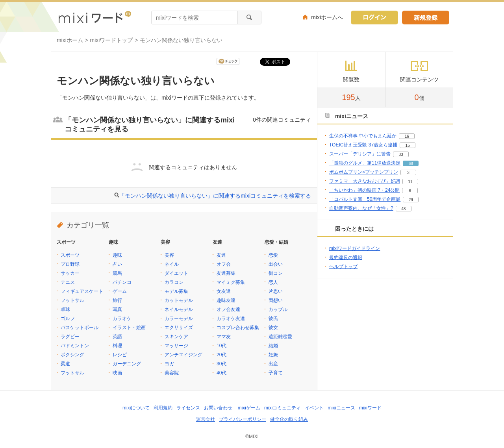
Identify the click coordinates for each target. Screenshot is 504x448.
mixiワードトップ (112, 40)
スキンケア (176, 337)
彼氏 (273, 318)
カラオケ (122, 318)
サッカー (70, 273)
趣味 (117, 255)
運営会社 (206, 419)
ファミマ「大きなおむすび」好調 (365, 181)
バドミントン (75, 346)
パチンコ (122, 282)
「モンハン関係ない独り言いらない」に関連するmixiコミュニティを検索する (215, 196)
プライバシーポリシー (243, 419)
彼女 (273, 328)
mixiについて (136, 408)
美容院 (172, 373)
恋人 (273, 282)
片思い (276, 291)
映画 (117, 373)
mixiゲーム (249, 408)
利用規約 (163, 408)
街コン (276, 273)
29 (411, 200)
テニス (68, 282)
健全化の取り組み (289, 419)
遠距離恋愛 (280, 337)
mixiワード (370, 408)
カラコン (174, 282)
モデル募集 (176, 291)
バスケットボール (80, 328)
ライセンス (188, 408)
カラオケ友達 (231, 318)
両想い (276, 300)
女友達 (224, 291)
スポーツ (70, 255)
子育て (276, 373)
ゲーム (120, 291)
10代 (221, 346)
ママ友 (224, 337)
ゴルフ (68, 318)
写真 (117, 309)
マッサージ (176, 346)
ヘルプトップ (343, 267)
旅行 (117, 300)
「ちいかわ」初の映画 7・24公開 (364, 190)
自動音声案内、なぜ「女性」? (361, 208)
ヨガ (169, 364)
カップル (278, 309)
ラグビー (70, 337)
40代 (221, 373)
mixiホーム (70, 40)
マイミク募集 (231, 282)
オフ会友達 (228, 309)
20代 (221, 355)
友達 (221, 255)
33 (401, 155)
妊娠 (273, 355)
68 (411, 164)
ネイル (172, 264)
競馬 (117, 273)
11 (410, 182)
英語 (117, 337)
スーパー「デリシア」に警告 (360, 154)
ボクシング (72, 355)
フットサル (72, 300)
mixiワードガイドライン (355, 248)
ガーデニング (127, 364)
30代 (221, 364)
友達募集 (226, 273)
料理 (117, 346)
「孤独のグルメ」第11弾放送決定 (365, 163)
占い (117, 264)
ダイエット (176, 273)
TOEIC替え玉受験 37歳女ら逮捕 (363, 145)
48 (403, 209)
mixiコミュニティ (283, 408)
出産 (273, 364)
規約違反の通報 (346, 257)
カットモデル (179, 300)
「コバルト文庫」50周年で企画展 (365, 199)
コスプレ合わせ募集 (238, 328)
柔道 (65, 364)
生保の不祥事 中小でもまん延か (363, 136)
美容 (169, 255)
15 (408, 145)
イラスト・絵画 (129, 328)
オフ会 (224, 264)
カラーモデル (179, 318)
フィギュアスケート (82, 291)
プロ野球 (70, 264)
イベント (314, 408)
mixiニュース (341, 408)
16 (407, 136)
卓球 (65, 309)
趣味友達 (226, 300)
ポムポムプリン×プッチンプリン (364, 172)
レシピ (120, 355)
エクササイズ (179, 328)
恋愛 (273, 255)
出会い (276, 264)
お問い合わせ (218, 408)
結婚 (273, 346)
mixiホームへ (327, 17)
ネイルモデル (179, 309)
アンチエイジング (183, 355)
